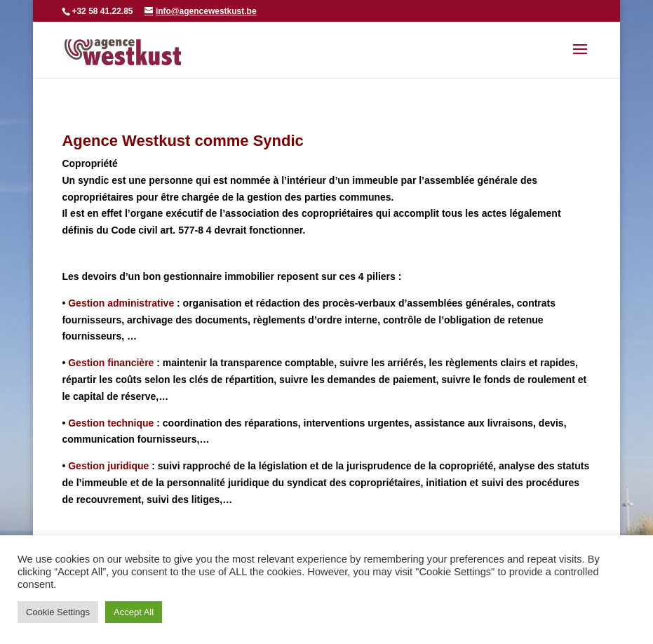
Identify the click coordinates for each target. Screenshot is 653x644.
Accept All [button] (134, 612)
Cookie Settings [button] (58, 612)
